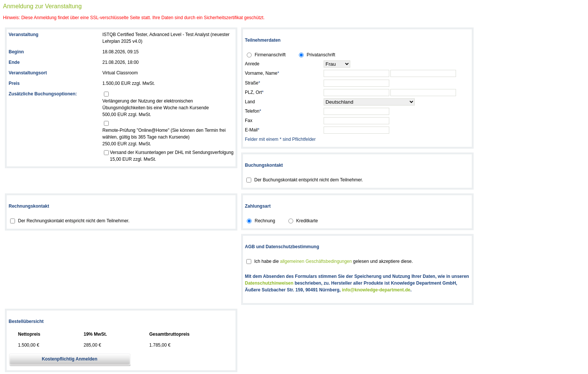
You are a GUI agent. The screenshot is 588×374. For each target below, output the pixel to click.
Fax (249, 121)
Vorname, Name (262, 73)
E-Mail (252, 130)
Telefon (253, 111)
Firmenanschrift (270, 55)
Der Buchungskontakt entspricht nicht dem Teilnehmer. (309, 180)
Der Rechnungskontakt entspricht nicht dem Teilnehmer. (74, 221)
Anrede (252, 64)
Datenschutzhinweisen (269, 283)
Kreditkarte (307, 221)
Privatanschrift (321, 55)
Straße (253, 83)
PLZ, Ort (254, 92)
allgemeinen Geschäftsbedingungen (316, 261)
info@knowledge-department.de (376, 290)
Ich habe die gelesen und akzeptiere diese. (334, 261)
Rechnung (265, 221)
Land (250, 102)
